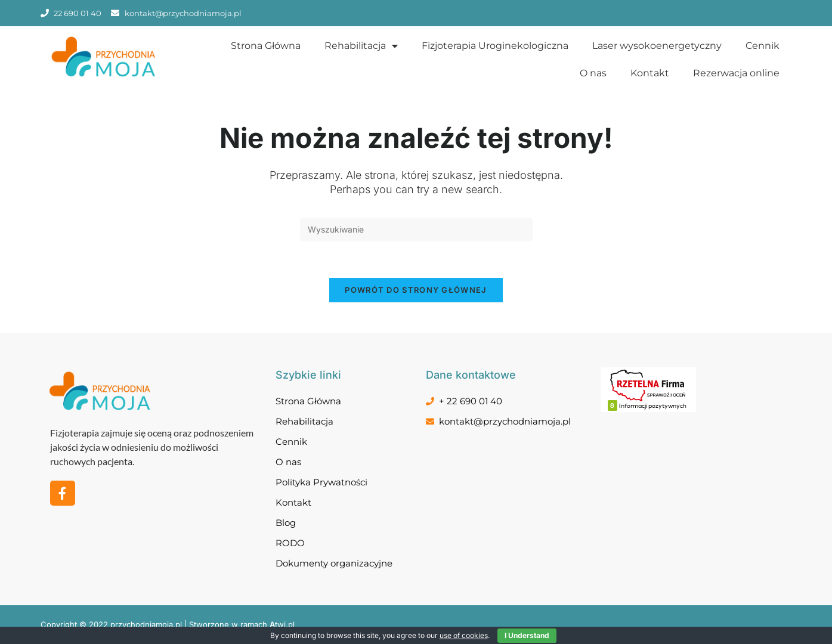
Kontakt (650, 73)
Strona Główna (266, 46)
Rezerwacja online (736, 73)
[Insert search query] (416, 230)
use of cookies (464, 635)
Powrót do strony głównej (416, 290)
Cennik (763, 46)
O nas (593, 73)
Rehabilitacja (361, 46)
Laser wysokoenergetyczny (657, 46)
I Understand (527, 635)
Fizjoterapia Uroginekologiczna (495, 46)
